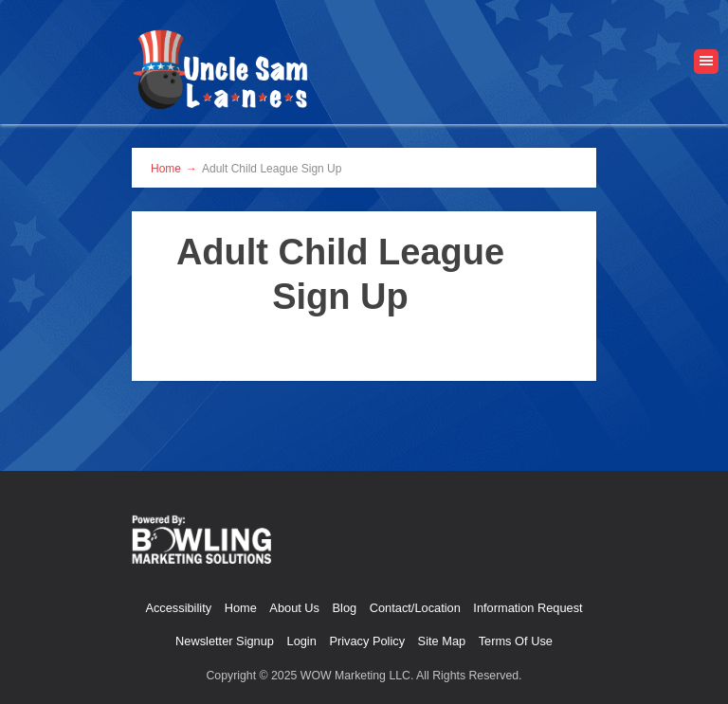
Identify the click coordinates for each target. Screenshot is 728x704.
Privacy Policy (367, 641)
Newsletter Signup (225, 641)
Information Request (528, 608)
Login (302, 641)
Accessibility (178, 608)
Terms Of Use (516, 641)
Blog (345, 608)
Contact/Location (415, 608)
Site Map (442, 641)
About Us (294, 608)
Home (241, 608)
